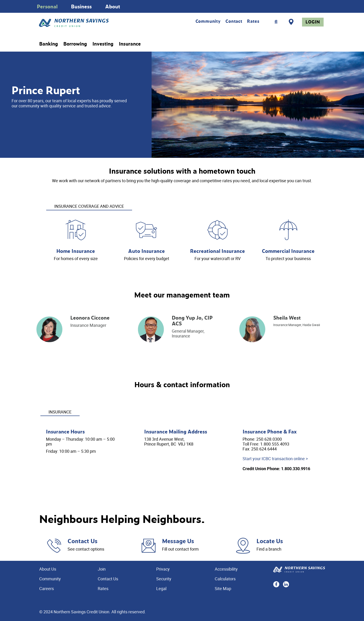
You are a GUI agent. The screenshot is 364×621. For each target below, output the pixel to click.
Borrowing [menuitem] (75, 44)
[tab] (89, 203)
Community (208, 21)
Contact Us (83, 541)
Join (102, 569)
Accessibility (226, 569)
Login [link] (313, 22)
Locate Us (270, 541)
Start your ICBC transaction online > (275, 459)
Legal (161, 588)
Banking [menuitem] (49, 44)
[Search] (276, 22)
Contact (234, 21)
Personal (47, 6)
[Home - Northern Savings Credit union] (93, 23)
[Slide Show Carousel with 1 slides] (182, 6)
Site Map (223, 588)
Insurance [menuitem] (130, 44)
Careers (47, 588)
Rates (253, 21)
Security (164, 579)
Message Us (178, 541)
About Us (48, 569)
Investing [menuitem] (103, 44)
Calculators (225, 579)
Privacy (163, 569)
